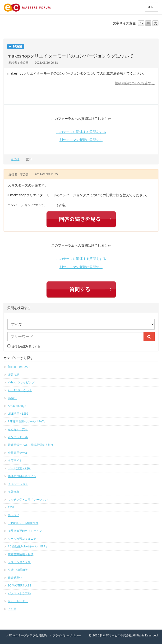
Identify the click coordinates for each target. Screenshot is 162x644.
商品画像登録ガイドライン (25, 531)
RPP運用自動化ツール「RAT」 (27, 421)
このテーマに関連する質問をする (81, 132)
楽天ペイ (14, 515)
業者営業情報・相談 (21, 554)
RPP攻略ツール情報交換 (23, 523)
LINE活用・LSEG (18, 414)
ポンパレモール (18, 437)
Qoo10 (13, 398)
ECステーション (18, 484)
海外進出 (14, 492)
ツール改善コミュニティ (23, 539)
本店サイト (15, 460)
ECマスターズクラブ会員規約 (28, 635)
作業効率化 (15, 578)
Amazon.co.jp (17, 406)
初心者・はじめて (19, 367)
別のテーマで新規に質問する (81, 140)
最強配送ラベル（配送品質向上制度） (32, 445)
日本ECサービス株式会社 (116, 635)
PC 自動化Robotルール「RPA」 (28, 546)
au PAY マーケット (20, 390)
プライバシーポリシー (67, 635)
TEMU (12, 507)
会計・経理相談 (18, 570)
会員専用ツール (18, 453)
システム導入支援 (19, 562)
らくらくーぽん (18, 429)
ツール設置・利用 (19, 468)
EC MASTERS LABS (19, 585)
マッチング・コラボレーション (28, 500)
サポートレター (18, 601)
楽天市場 (14, 375)
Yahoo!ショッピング (21, 382)
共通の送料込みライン (22, 476)
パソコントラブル (19, 593)
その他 (15, 159)
